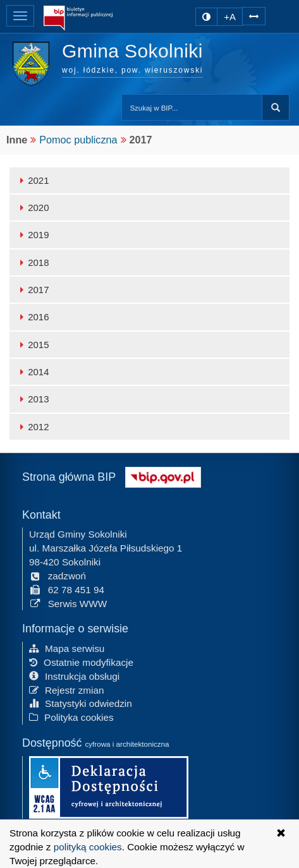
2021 (32, 180)
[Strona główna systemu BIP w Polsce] (163, 475)
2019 (32, 235)
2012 (32, 427)
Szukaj (276, 107)
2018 (32, 262)
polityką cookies (88, 847)
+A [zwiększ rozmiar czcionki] (230, 17)
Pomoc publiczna (78, 140)
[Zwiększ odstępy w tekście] (254, 15)
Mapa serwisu (67, 648)
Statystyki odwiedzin (81, 703)
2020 (32, 208)
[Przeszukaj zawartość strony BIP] (192, 107)
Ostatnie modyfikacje (81, 661)
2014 (32, 372)
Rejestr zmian (67, 689)
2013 (32, 399)
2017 (32, 290)
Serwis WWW (68, 602)
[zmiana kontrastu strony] (206, 17)
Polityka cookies (71, 717)
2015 (32, 345)
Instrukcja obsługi (74, 675)
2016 (32, 317)
